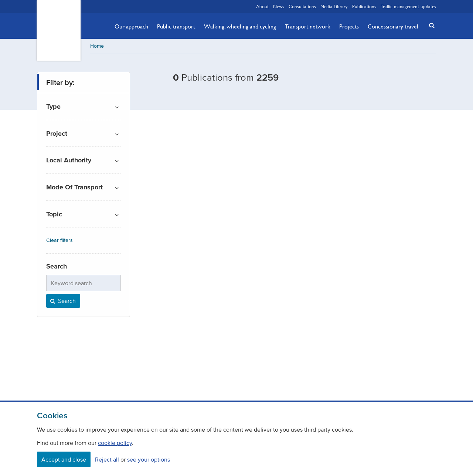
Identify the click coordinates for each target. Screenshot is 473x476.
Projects (349, 26)
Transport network (308, 26)
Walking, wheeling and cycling (240, 26)
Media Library (334, 6)
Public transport (176, 26)
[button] (430, 25)
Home (97, 46)
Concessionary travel (393, 26)
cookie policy (115, 443)
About (262, 6)
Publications (364, 6)
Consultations (302, 6)
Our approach (131, 26)
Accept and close (64, 459)
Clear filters (59, 240)
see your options (149, 459)
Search (62, 301)
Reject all (107, 459)
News (279, 6)
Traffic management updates (408, 6)
